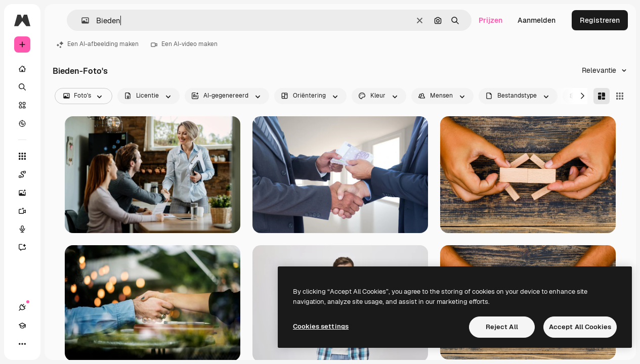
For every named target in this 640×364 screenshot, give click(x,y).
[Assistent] (27, 247)
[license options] (148, 96)
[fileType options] (518, 96)
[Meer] (22, 344)
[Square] (620, 96)
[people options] (442, 96)
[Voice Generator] (27, 229)
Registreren (600, 20)
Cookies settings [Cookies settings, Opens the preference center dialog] (321, 326)
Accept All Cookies (580, 327)
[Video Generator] (27, 211)
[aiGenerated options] (227, 96)
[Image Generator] (27, 193)
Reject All (502, 327)
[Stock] (22, 105)
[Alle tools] (22, 156)
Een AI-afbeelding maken (98, 44)
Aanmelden (537, 20)
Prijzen (490, 20)
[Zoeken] (22, 87)
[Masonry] (602, 96)
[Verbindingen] (22, 307)
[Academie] (22, 326)
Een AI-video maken (184, 44)
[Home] (22, 69)
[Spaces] (27, 174)
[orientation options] (310, 96)
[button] (81, 20)
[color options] (379, 96)
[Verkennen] (22, 123)
